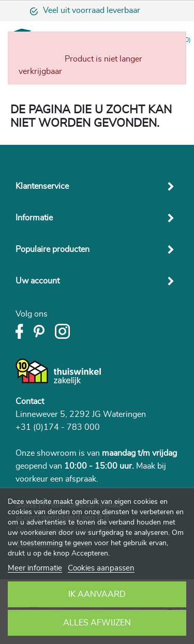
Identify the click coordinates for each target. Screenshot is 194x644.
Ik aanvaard (97, 594)
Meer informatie (35, 568)
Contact (30, 401)
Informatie (34, 218)
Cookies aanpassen (101, 568)
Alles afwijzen (97, 623)
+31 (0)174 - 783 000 (58, 427)
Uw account (38, 281)
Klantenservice (42, 186)
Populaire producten (53, 249)
